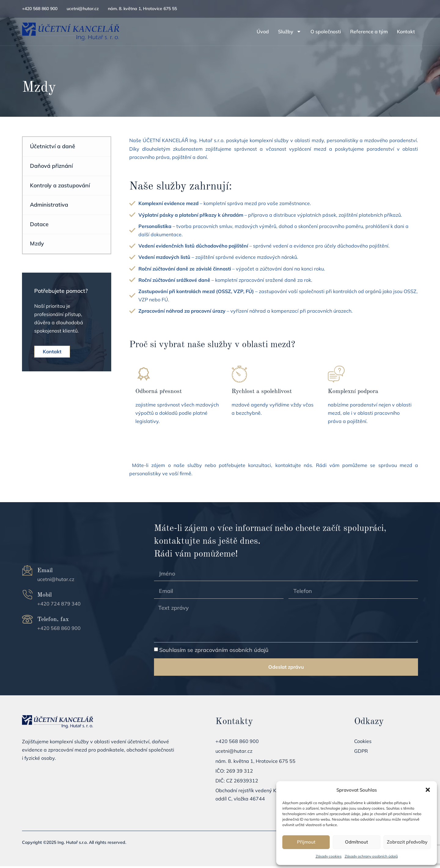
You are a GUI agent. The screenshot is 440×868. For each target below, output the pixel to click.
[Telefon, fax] (27, 622)
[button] (428, 790)
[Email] (27, 572)
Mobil (44, 597)
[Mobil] (27, 597)
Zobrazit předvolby (407, 842)
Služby (290, 31)
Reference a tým (369, 31)
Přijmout (306, 842)
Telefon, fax (53, 622)
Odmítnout (356, 842)
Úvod (263, 31)
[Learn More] (177, 399)
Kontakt (406, 31)
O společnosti (326, 31)
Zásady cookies (329, 856)
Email (45, 572)
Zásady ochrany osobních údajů (371, 856)
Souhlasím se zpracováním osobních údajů (214, 652)
